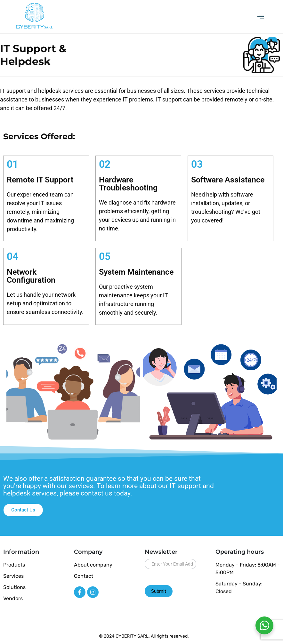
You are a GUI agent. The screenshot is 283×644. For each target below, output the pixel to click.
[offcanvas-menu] (261, 17)
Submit (159, 591)
